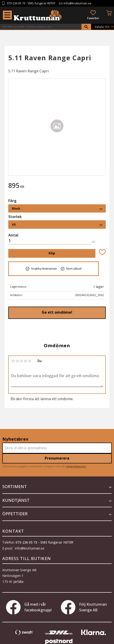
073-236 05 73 (16, 3)
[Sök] (86, 27)
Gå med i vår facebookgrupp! (29, 607)
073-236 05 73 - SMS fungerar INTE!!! (44, 542)
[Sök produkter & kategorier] (41, 27)
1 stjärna (13, 361)
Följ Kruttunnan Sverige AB (84, 607)
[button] (7, 15)
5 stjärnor (30, 361)
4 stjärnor (25, 361)
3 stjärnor (21, 361)
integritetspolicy (76, 466)
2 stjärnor (17, 361)
